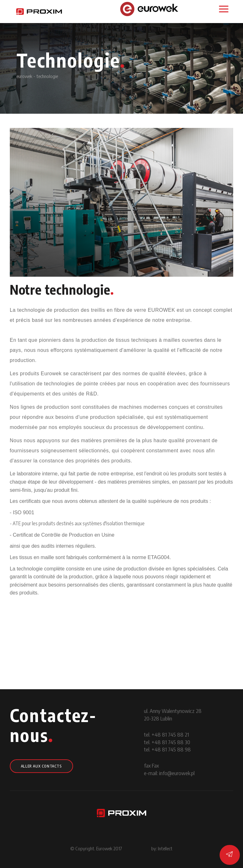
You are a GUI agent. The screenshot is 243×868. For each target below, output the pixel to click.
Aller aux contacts (41, 766)
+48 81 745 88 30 (171, 742)
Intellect (165, 848)
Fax (155, 765)
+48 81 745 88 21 (170, 734)
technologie (47, 76)
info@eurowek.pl (177, 773)
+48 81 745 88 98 (171, 749)
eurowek (24, 76)
